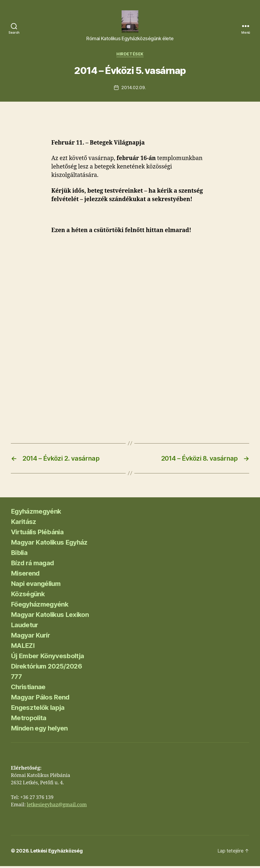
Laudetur (25, 627)
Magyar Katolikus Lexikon (50, 616)
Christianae (28, 689)
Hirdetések (130, 56)
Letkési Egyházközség (57, 853)
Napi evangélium (36, 586)
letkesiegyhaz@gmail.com (57, 807)
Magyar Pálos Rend (40, 699)
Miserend (25, 575)
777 (16, 678)
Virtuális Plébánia (37, 534)
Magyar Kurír (30, 637)
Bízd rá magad (32, 565)
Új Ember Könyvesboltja (47, 658)
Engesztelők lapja (38, 709)
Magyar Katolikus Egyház (49, 544)
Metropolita (29, 720)
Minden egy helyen (39, 730)
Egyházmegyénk (36, 513)
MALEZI (23, 647)
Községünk (28, 596)
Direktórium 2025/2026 (46, 668)
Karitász (24, 524)
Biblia (19, 555)
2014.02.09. (134, 89)
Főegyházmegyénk (40, 606)
